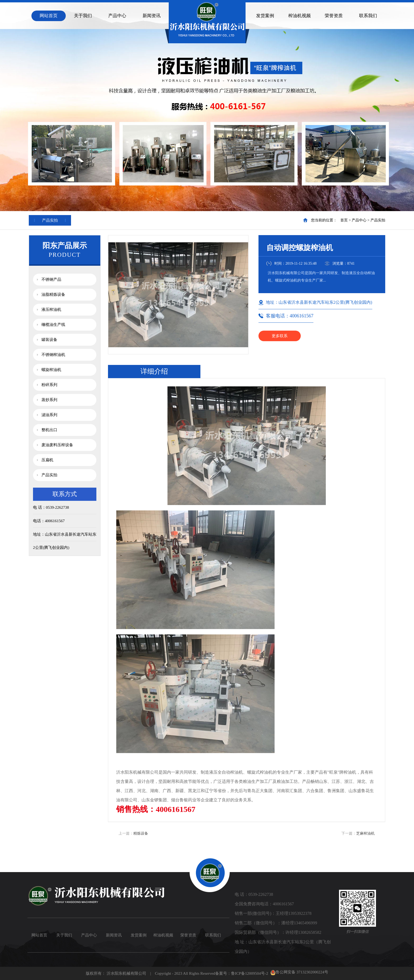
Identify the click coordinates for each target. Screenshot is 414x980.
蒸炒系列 (49, 400)
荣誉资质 (334, 16)
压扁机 (47, 460)
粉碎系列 (49, 385)
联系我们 (368, 16)
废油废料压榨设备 (57, 445)
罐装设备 (49, 340)
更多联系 (280, 336)
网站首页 (49, 16)
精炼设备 (141, 833)
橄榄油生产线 (53, 325)
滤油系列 (49, 415)
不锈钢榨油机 (53, 355)
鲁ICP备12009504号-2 (250, 973)
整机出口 (49, 430)
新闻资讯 (152, 16)
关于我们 (83, 16)
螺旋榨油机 (51, 370)
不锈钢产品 (51, 279)
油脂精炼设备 (53, 294)
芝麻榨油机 (365, 833)
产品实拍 (378, 220)
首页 (344, 220)
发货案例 (265, 16)
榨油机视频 (300, 16)
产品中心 (117, 16)
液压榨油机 (51, 310)
